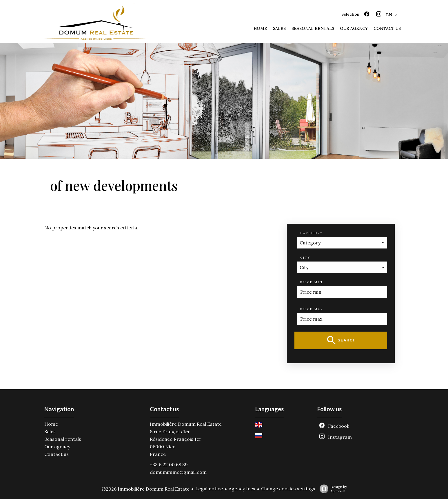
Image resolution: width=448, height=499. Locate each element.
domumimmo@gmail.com (178, 472)
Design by (332, 489)
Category (312, 233)
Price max (312, 309)
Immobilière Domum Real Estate (186, 424)
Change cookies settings (288, 489)
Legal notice (209, 489)
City (305, 258)
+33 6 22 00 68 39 (169, 465)
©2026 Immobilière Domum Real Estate (145, 489)
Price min (312, 282)
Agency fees (242, 489)
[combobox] (342, 243)
